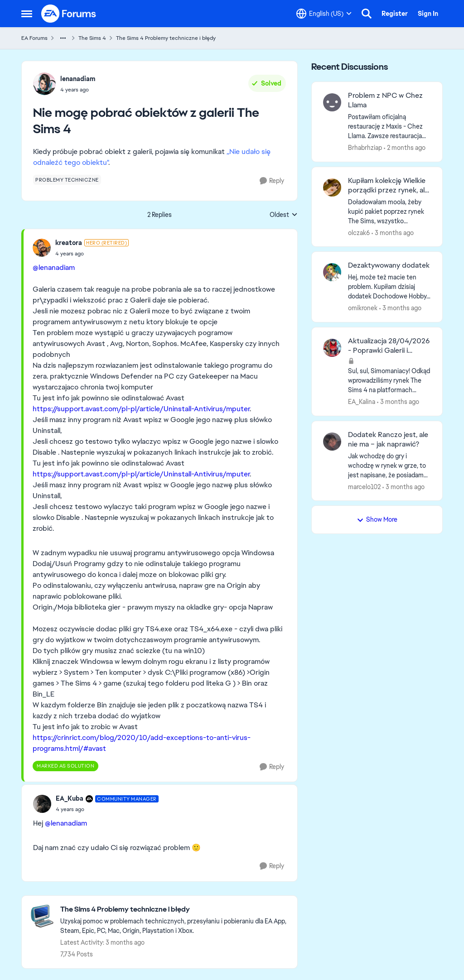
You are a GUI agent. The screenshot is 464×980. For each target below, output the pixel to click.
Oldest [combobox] (284, 215)
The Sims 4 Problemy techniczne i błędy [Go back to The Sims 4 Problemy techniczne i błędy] (166, 38)
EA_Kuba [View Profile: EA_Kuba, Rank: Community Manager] (70, 798)
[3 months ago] (393, 233)
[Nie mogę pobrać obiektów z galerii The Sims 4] (92, 254)
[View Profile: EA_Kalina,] (332, 348)
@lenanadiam (54, 267)
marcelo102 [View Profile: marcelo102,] (364, 486)
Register (395, 14)
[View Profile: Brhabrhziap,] (332, 102)
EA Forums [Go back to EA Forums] (34, 38)
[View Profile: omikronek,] (332, 272)
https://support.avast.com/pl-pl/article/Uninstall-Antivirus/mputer (141, 409)
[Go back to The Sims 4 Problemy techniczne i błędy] (174, 910)
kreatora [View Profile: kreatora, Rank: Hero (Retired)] (69, 243)
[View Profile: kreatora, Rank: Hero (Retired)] (42, 248)
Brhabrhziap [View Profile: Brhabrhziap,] (365, 148)
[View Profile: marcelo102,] (332, 442)
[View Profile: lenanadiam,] (44, 84)
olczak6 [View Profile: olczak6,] (359, 232)
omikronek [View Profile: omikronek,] (363, 308)
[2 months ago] (405, 148)
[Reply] (272, 181)
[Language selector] (324, 14)
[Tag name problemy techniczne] (67, 180)
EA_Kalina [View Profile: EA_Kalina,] (362, 402)
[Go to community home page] (69, 14)
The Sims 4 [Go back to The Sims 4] (92, 38)
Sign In (428, 14)
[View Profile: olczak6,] (332, 187)
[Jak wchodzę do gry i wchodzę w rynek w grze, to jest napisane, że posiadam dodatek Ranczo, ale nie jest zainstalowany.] (389, 465)
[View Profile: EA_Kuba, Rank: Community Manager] (42, 804)
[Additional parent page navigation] (63, 38)
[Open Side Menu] (27, 14)
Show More (377, 519)
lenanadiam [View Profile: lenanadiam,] (78, 79)
